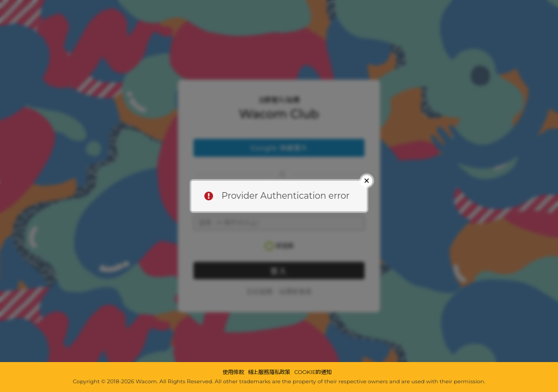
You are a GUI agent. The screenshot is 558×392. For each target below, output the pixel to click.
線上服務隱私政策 (269, 372)
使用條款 (233, 372)
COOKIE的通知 (313, 372)
